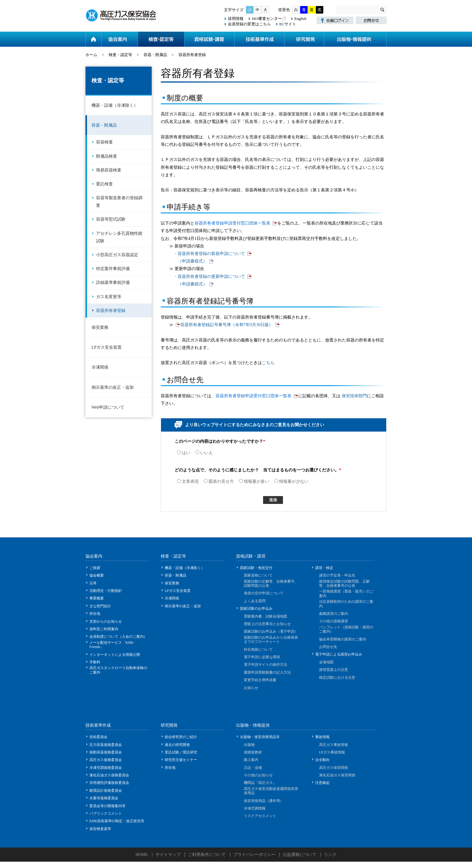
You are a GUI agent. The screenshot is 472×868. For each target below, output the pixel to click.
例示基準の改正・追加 (113, 387)
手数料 (95, 662)
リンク (330, 855)
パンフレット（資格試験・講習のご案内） (346, 629)
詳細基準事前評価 (113, 283)
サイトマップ (168, 855)
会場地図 (326, 662)
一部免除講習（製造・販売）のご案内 (346, 593)
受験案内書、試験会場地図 (265, 616)
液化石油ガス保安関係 (337, 775)
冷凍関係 (100, 367)
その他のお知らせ (258, 775)
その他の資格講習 (334, 621)
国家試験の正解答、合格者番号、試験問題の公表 (271, 583)
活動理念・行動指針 (106, 591)
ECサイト (288, 24)
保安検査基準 (100, 829)
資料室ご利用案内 (104, 629)
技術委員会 (98, 737)
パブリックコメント (106, 813)
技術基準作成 (259, 39)
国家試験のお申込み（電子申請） (271, 631)
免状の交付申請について (264, 593)
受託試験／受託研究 (181, 752)
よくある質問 (255, 601)
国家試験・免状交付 (256, 568)
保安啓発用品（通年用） (264, 801)
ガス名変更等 (109, 297)
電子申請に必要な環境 (262, 657)
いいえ (204, 453)
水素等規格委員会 (104, 798)
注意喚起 (322, 783)
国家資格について (258, 575)
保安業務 (100, 327)
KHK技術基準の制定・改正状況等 (117, 821)
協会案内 (119, 39)
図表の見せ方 (219, 481)
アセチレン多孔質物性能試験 (119, 237)
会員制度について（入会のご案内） (118, 637)
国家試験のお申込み (256, 609)
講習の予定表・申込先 (337, 575)
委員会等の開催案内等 (107, 806)
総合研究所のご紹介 (181, 737)
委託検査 (104, 184)
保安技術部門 (354, 396)
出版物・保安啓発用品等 (260, 737)
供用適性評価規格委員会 (109, 783)
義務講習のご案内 (334, 614)
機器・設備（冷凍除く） (115, 105)
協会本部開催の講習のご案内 (343, 639)
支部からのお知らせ (106, 621)
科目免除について (258, 649)
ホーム (93, 39)
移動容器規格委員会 (106, 752)
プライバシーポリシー (254, 855)
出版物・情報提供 (355, 39)
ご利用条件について (207, 855)
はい (184, 453)
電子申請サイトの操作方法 (265, 665)
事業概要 (97, 598)
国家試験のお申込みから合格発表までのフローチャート (271, 640)
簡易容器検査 (109, 170)
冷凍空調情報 (255, 808)
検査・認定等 (161, 39)
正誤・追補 (253, 768)
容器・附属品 (155, 55)
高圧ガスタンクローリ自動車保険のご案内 (118, 670)
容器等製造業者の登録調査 (119, 202)
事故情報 (322, 737)
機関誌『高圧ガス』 (260, 783)
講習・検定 (324, 568)
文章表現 (188, 481)
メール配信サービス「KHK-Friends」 (112, 645)
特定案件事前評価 (113, 269)
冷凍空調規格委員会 (106, 768)
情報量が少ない (291, 481)
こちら (268, 363)
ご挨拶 (95, 568)
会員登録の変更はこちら (249, 24)
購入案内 (251, 760)
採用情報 (236, 19)
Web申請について (108, 407)
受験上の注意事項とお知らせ (267, 624)
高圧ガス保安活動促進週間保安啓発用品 (271, 791)
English (300, 19)
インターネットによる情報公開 (115, 655)
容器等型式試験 (111, 219)
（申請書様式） (192, 261)
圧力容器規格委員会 (106, 745)
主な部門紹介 (100, 606)
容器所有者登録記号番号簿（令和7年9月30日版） (227, 325)
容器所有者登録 (111, 311)
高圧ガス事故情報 (334, 745)
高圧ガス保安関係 (334, 768)
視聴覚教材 (253, 752)
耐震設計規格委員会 (106, 791)
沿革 (93, 583)
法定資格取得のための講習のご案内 (346, 604)
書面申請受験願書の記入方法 (267, 672)
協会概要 (97, 575)
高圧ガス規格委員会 (106, 760)
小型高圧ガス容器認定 (117, 255)
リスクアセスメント (260, 816)
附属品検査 (107, 156)
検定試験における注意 (337, 678)
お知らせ (251, 688)
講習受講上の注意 (334, 670)
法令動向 (322, 760)
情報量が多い (254, 481)
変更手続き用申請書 (260, 680)
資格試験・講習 (209, 39)
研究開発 (304, 39)
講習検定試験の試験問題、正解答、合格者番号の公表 (344, 583)
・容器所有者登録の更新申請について (209, 277)
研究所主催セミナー (181, 760)
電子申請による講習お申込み (339, 654)
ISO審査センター (267, 19)
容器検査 (104, 142)
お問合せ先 (328, 647)
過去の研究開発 (177, 745)
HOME (142, 855)
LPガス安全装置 (107, 347)
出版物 (249, 745)
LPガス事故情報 (332, 752)
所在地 (95, 614)
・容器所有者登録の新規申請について (209, 254)
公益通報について (300, 855)
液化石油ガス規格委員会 (109, 775)
